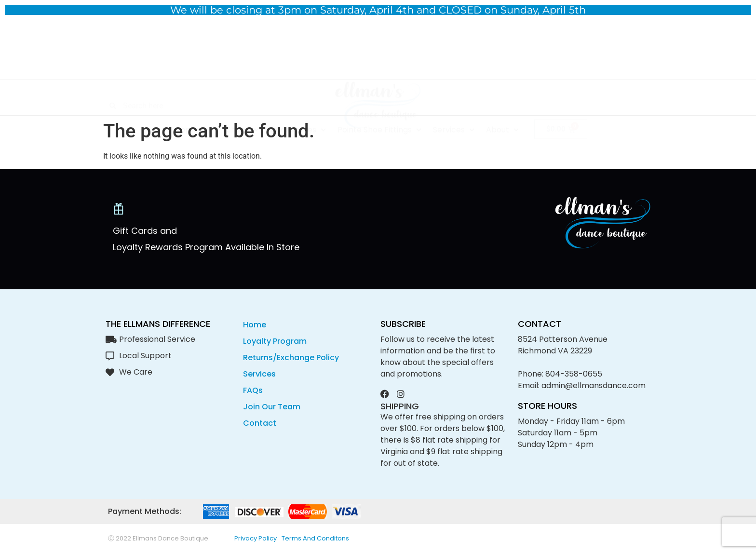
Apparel (195, 100)
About (502, 100)
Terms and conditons (315, 538)
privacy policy (256, 538)
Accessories (298, 100)
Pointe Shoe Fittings (379, 100)
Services (454, 100)
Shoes (243, 100)
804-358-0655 (574, 374)
